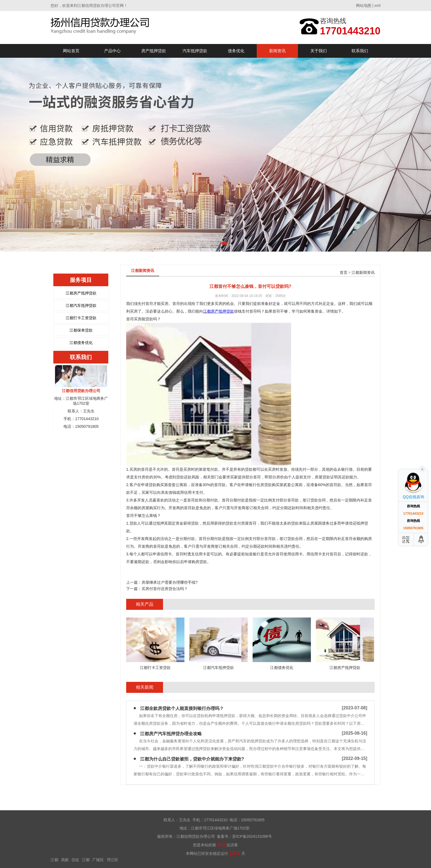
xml (377, 5)
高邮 (65, 860)
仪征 (75, 860)
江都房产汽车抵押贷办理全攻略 (171, 734)
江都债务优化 (81, 343)
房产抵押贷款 (154, 51)
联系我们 (360, 51)
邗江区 (112, 860)
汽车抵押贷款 (195, 51)
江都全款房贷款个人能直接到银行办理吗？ (182, 708)
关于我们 (319, 51)
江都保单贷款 (81, 330)
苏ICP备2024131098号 (252, 836)
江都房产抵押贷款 (81, 293)
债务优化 (236, 51)
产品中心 (112, 51)
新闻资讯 (277, 51)
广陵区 (98, 860)
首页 (344, 273)
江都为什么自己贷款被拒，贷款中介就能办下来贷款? (192, 759)
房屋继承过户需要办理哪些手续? (170, 582)
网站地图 (364, 5)
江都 (54, 860)
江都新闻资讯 (363, 273)
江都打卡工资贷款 (81, 318)
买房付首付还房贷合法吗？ (165, 589)
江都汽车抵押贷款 (81, 305)
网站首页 (71, 51)
